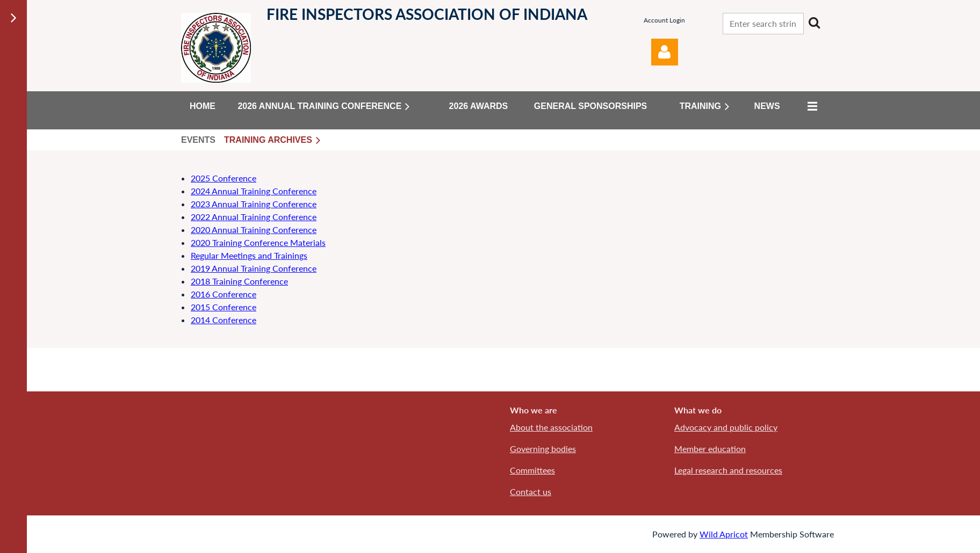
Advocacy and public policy (726, 427)
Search (814, 23)
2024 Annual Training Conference (254, 191)
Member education (710, 449)
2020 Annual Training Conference (254, 230)
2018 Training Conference (239, 281)
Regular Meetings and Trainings (249, 255)
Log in (665, 52)
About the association (551, 427)
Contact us (531, 492)
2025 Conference (224, 178)
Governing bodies (543, 449)
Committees (532, 470)
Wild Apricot (724, 534)
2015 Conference (224, 307)
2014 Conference (224, 320)
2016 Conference (224, 294)
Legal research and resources (728, 470)
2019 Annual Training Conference (254, 268)
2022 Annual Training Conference (254, 217)
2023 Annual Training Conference (254, 204)
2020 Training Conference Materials (258, 242)
